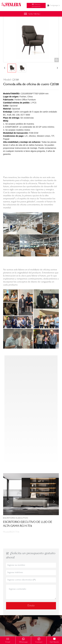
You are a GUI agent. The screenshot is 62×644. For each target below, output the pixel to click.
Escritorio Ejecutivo (15, 518)
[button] (8, 502)
